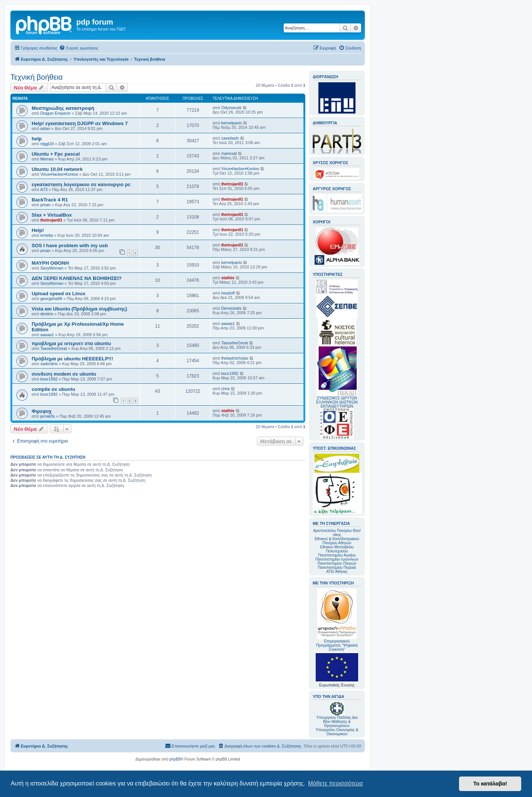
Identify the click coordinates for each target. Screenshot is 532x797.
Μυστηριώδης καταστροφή (63, 108)
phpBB (175, 759)
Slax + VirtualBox (52, 215)
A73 (44, 189)
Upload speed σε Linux (58, 294)
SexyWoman (52, 268)
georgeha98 (51, 299)
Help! (38, 230)
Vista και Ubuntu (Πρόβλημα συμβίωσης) (79, 309)
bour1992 (49, 379)
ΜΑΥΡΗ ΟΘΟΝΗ (50, 263)
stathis (228, 278)
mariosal (229, 153)
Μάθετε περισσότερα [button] (335, 783)
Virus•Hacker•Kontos (59, 174)
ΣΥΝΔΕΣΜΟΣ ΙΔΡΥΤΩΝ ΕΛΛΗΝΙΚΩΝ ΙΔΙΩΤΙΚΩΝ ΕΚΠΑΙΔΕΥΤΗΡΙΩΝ (337, 402)
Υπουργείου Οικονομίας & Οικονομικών (337, 732)
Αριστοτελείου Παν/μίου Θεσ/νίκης (337, 533)
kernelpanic (232, 123)
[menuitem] (79, 48)
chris (225, 389)
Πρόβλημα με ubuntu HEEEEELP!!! (72, 359)
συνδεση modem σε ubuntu (64, 374)
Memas (47, 159)
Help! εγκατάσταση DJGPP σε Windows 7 (80, 123)
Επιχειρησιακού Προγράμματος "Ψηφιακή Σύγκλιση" (337, 620)
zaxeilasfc (230, 138)
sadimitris (49, 364)
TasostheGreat (54, 348)
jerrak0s (47, 416)
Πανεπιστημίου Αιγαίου (337, 555)
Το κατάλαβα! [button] (490, 784)
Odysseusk (231, 108)
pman (45, 205)
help (37, 139)
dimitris (47, 314)
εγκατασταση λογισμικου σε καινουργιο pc (81, 184)
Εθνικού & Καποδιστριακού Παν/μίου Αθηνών (337, 541)
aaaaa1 (47, 335)
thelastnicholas (235, 358)
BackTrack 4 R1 (50, 200)
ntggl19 (47, 144)
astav (45, 128)
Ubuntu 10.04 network (57, 169)
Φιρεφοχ (42, 411)
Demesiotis (231, 308)
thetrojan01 (232, 184)
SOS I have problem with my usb (70, 246)
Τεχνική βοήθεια (36, 77)
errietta (47, 235)
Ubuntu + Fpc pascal (56, 154)
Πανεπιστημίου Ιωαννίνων (337, 559)
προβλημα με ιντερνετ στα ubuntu (71, 343)
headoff (228, 293)
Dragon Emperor (55, 113)
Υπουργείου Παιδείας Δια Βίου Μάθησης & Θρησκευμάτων (337, 722)
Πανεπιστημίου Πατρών (337, 563)
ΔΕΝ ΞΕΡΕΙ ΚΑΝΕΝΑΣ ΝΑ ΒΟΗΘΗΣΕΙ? (77, 278)
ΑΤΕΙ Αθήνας (337, 572)
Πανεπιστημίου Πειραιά (337, 568)
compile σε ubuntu (53, 389)
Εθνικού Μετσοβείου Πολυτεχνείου (337, 549)
